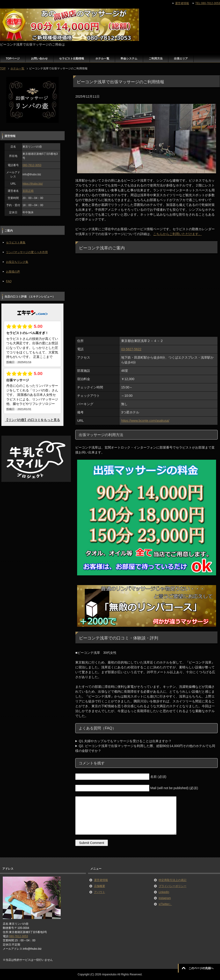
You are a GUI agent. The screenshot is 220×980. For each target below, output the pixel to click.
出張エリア (181, 59)
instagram (165, 898)
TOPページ (13, 59)
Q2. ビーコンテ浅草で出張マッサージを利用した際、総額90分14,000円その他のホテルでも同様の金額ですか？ (145, 748)
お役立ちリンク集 (17, 262)
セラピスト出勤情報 (72, 59)
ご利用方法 (156, 59)
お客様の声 (13, 272)
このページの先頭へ (201, 968)
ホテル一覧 (102, 59)
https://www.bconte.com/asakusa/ (145, 421)
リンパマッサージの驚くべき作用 (27, 252)
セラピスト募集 (16, 242)
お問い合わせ (39, 59)
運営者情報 (101, 880)
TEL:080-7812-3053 (208, 3)
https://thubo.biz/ (33, 184)
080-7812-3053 (32, 165)
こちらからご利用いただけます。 (177, 234)
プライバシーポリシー (173, 886)
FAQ (9, 281)
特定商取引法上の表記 (173, 880)
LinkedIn (164, 892)
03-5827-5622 (131, 349)
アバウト (100, 892)
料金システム (129, 59)
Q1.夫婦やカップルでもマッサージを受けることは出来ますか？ (125, 741)
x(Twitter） (165, 904)
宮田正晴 (28, 191)
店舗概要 (100, 886)
